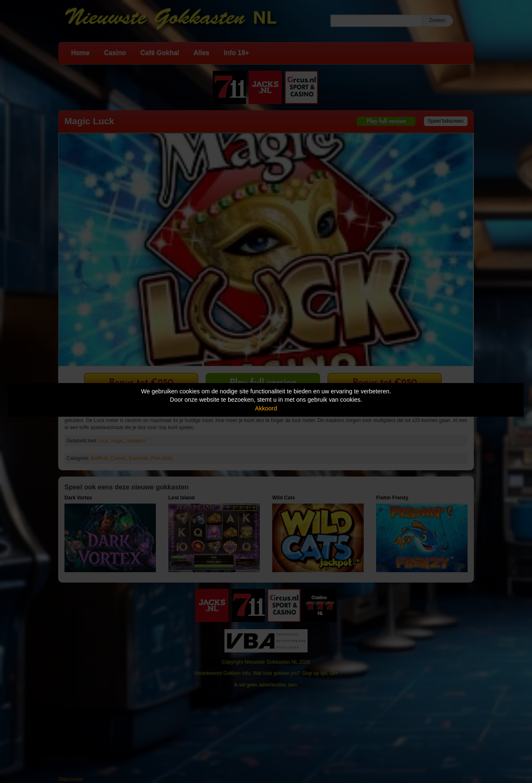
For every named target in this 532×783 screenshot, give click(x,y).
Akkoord (266, 408)
